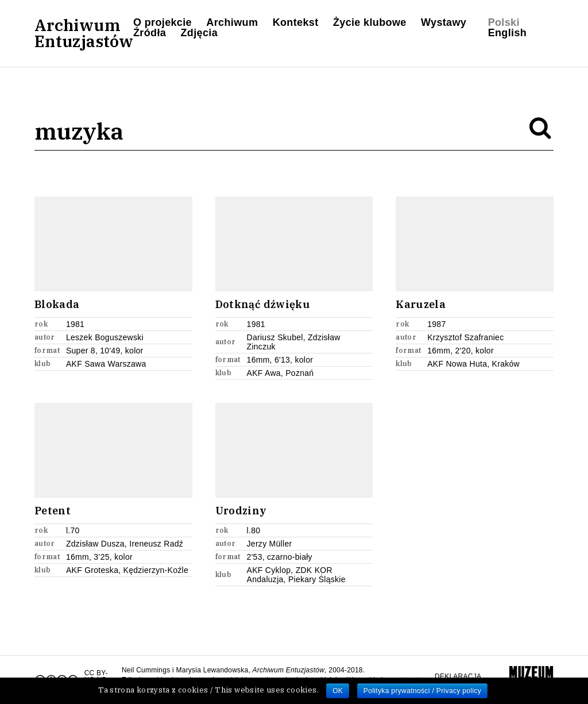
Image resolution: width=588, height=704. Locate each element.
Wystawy (444, 22)
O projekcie (163, 22)
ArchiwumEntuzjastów (84, 33)
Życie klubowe (370, 22)
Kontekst (296, 22)
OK (338, 691)
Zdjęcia (200, 33)
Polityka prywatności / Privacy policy (422, 691)
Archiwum (232, 22)
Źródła (150, 33)
